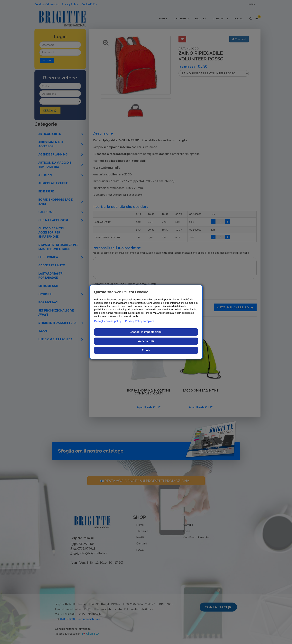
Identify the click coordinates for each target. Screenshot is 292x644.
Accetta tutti (146, 341)
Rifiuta (146, 350)
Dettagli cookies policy (108, 321)
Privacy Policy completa (140, 321)
